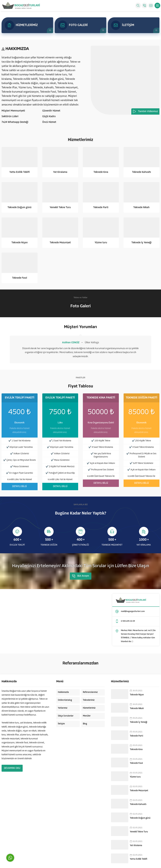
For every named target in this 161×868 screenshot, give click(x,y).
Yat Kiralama (60, 172)
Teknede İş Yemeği (142, 243)
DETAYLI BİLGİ (19, 487)
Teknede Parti (101, 208)
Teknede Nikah (141, 208)
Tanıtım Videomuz (145, 111)
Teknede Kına (101, 172)
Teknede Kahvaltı (142, 172)
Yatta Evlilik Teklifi (20, 172)
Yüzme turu (101, 243)
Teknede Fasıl (20, 278)
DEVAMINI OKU (12, 768)
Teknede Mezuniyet (60, 243)
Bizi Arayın (81, 576)
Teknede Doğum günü (19, 208)
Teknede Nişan (20, 243)
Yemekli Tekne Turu (60, 208)
